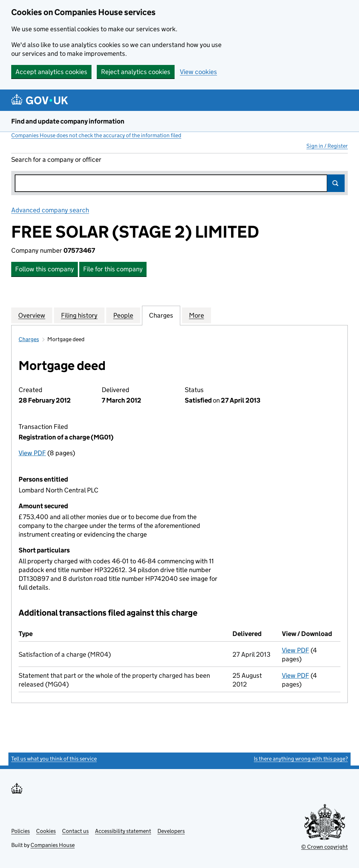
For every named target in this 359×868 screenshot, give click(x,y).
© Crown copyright (324, 847)
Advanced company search (50, 210)
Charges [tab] (161, 315)
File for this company (113, 269)
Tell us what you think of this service (54, 759)
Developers (171, 831)
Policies (21, 831)
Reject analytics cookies (136, 72)
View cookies (198, 72)
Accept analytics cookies (51, 72)
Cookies (46, 831)
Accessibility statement (123, 831)
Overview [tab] (32, 315)
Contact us (75, 831)
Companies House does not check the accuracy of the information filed (96, 135)
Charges (29, 339)
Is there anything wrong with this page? (301, 759)
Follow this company (45, 269)
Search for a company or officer (56, 160)
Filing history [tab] (79, 315)
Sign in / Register (327, 146)
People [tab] (123, 315)
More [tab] (197, 315)
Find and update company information (68, 121)
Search (336, 183)
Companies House (53, 845)
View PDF (32, 453)
